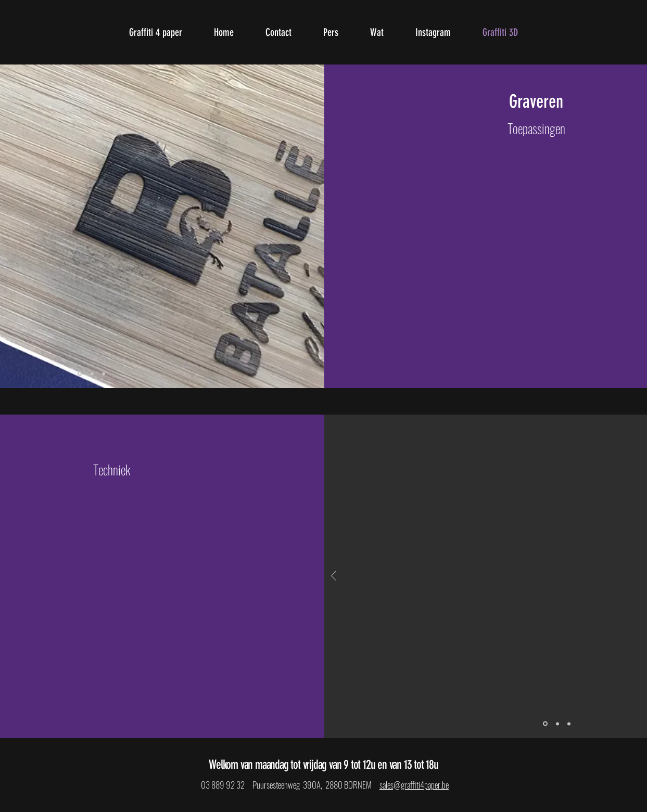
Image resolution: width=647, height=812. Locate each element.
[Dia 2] (92, 373)
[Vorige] (334, 577)
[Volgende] (315, 227)
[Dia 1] (80, 374)
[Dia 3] (104, 373)
